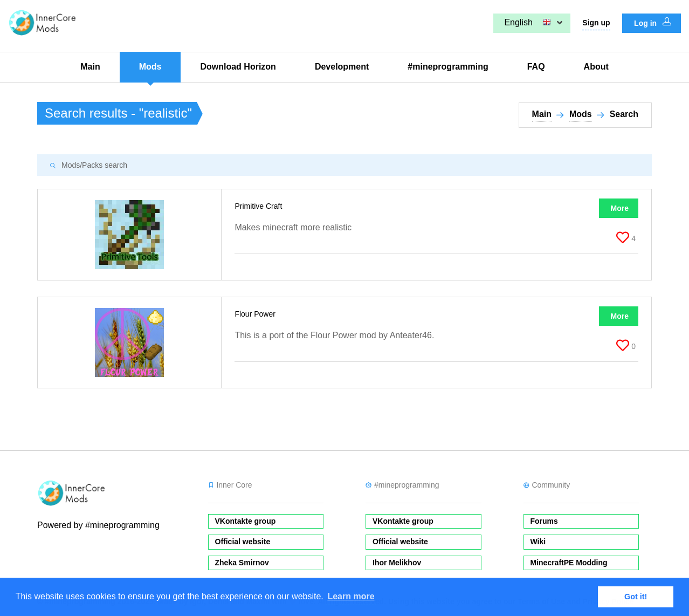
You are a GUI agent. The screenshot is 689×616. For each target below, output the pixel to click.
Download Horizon (238, 67)
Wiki (538, 542)
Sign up (596, 23)
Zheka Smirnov (242, 563)
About (596, 67)
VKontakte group (246, 521)
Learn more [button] (351, 596)
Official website (243, 542)
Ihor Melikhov (397, 563)
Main (90, 67)
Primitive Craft (259, 206)
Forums (544, 521)
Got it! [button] (636, 597)
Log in (653, 23)
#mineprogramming (448, 67)
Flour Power (256, 314)
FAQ (536, 67)
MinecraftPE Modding (569, 563)
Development (342, 67)
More (620, 208)
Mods (150, 67)
